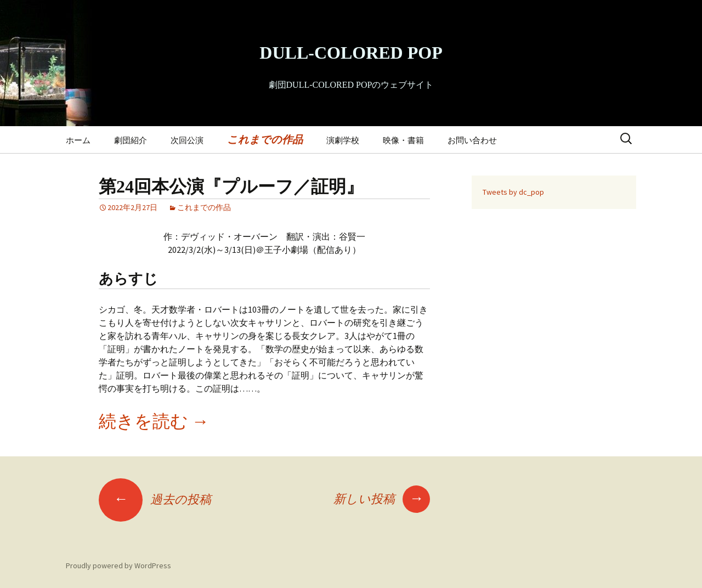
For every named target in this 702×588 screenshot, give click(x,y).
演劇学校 (343, 140)
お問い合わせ (472, 140)
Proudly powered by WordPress (118, 566)
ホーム (78, 140)
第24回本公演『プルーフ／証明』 (231, 186)
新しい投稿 (382, 499)
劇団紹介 (131, 140)
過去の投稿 (155, 499)
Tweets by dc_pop (513, 192)
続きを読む (154, 421)
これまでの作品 (265, 139)
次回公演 (187, 140)
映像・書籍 (403, 140)
